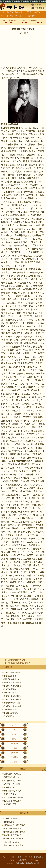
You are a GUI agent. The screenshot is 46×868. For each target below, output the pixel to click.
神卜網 (3, 20)
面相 (20, 20)
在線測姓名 (39, 8)
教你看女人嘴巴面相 (12, 703)
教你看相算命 (9, 716)
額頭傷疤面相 (9, 822)
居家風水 (12, 860)
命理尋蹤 (28, 12)
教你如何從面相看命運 (12, 699)
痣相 (14, 734)
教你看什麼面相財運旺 (12, 696)
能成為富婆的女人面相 (12, 801)
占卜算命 (14, 748)
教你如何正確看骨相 (12, 672)
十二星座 (29, 857)
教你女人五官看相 (11, 713)
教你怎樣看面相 (10, 676)
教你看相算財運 (10, 709)
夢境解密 (40, 857)
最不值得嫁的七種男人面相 (14, 825)
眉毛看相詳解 (9, 787)
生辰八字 (13, 16)
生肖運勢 (37, 12)
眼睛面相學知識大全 (12, 777)
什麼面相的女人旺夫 (12, 842)
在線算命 (38, 5)
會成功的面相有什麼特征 (20, 663)
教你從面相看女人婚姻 (12, 706)
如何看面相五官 (10, 804)
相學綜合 (14, 753)
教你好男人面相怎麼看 (12, 686)
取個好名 (19, 12)
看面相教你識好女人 (12, 679)
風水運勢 (10, 12)
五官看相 (14, 757)
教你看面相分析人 (11, 693)
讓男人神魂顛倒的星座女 (13, 845)
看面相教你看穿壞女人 (12, 683)
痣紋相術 (31, 16)
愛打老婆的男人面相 (12, 784)
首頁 (3, 12)
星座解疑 (4, 16)
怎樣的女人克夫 (10, 794)
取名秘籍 (23, 860)
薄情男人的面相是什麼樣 (13, 839)
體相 (14, 739)
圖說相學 (14, 743)
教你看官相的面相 (11, 818)
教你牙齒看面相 (10, 689)
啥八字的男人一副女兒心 (13, 829)
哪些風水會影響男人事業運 (14, 832)
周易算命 (14, 762)
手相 (14, 730)
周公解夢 (22, 16)
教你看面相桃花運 (18, 660)
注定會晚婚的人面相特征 (13, 781)
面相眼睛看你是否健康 (12, 835)
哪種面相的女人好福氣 (12, 791)
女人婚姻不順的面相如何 (13, 797)
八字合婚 (34, 860)
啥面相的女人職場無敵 (12, 774)
